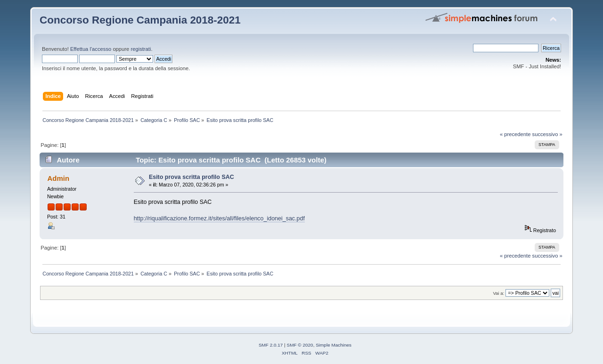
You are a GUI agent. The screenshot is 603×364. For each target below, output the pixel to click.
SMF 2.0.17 (271, 345)
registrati (141, 49)
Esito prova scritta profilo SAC (191, 177)
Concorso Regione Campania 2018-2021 (140, 20)
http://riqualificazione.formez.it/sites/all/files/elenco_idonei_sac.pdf (219, 218)
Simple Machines (334, 345)
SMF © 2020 (300, 345)
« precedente (515, 134)
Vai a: (498, 293)
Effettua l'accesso (91, 49)
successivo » (547, 134)
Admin (58, 178)
